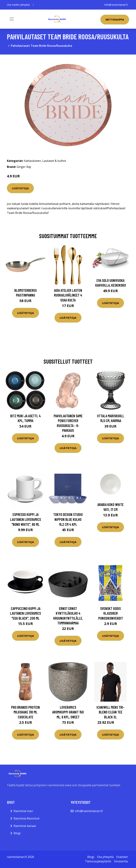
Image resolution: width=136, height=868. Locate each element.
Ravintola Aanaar (25, 826)
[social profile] (33, 5)
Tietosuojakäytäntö (98, 861)
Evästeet (122, 857)
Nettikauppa (115, 19)
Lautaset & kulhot (54, 161)
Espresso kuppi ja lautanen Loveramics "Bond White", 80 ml (25, 519)
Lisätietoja (20, 188)
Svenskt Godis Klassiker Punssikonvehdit (111, 613)
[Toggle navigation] (12, 19)
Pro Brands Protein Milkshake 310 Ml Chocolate (25, 712)
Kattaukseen (32, 161)
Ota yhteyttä (105, 857)
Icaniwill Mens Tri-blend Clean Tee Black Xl (110, 712)
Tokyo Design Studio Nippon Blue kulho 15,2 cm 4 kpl (68, 519)
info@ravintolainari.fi (116, 5)
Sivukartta (121, 861)
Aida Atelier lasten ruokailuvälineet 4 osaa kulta (68, 295)
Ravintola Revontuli (26, 818)
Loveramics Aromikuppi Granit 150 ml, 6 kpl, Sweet (68, 712)
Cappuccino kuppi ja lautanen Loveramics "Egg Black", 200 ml (25, 613)
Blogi (17, 833)
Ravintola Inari (23, 811)
